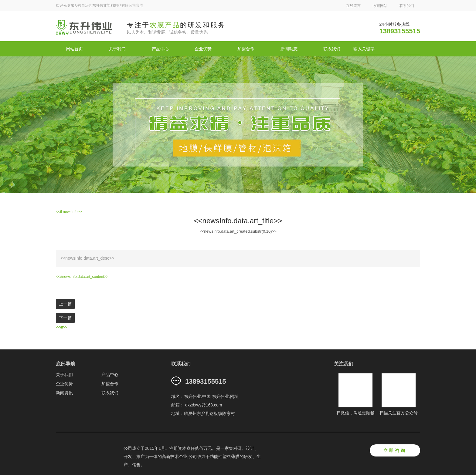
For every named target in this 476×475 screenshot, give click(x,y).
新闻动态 (289, 49)
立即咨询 (395, 450)
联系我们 (407, 6)
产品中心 (160, 49)
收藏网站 (380, 6)
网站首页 (74, 49)
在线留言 (353, 6)
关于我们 (117, 49)
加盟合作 (246, 49)
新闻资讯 (64, 393)
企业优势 (203, 49)
